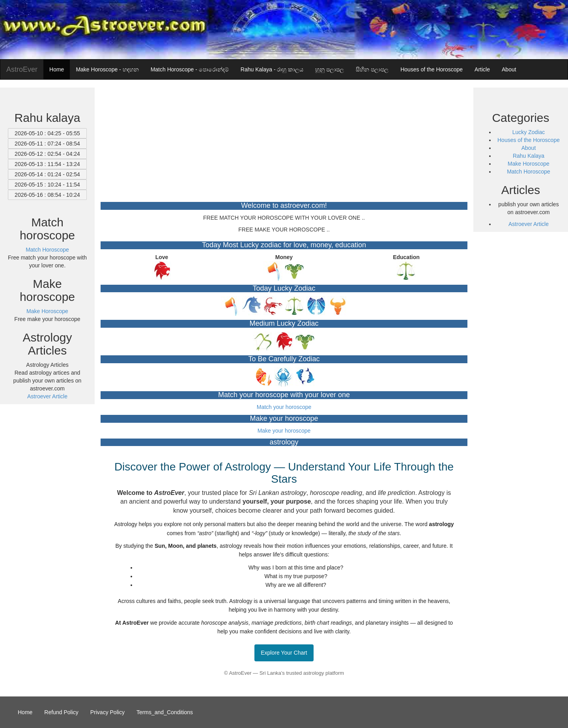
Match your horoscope (284, 407)
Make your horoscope (284, 431)
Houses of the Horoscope (432, 69)
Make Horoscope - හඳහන (107, 69)
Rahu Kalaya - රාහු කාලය (272, 69)
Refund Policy (61, 712)
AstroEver (22, 69)
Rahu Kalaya (529, 156)
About (509, 69)
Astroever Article (47, 396)
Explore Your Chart (284, 653)
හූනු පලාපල (330, 69)
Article (482, 69)
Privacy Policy (107, 712)
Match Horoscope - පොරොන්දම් (190, 69)
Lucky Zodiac (529, 132)
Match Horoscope (529, 172)
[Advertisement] (284, 143)
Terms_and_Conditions (165, 712)
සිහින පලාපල (372, 69)
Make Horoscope (529, 164)
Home (57, 69)
